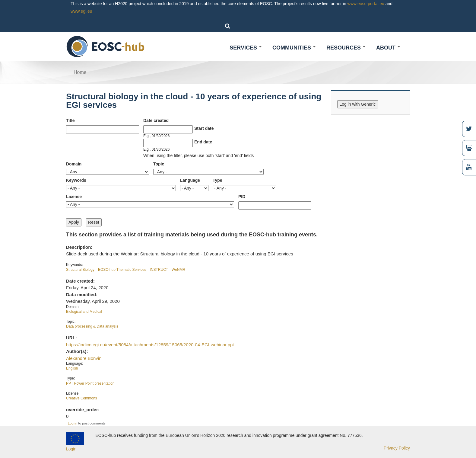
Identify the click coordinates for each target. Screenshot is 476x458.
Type (217, 180)
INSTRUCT (159, 270)
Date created (156, 120)
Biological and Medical (84, 312)
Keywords (76, 180)
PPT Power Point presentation (90, 383)
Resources (346, 48)
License (74, 197)
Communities (294, 48)
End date (203, 142)
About (388, 48)
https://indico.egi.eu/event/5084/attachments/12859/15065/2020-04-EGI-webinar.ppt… (152, 345)
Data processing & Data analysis (92, 326)
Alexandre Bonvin (84, 358)
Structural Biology (80, 270)
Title (70, 120)
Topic (159, 164)
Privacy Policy (397, 448)
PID (242, 197)
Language (190, 180)
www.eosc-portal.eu (366, 4)
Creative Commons (82, 398)
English (72, 368)
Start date (204, 128)
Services (246, 48)
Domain (74, 164)
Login (71, 449)
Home (80, 72)
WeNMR (178, 270)
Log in (73, 423)
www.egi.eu (81, 11)
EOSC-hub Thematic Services (122, 270)
